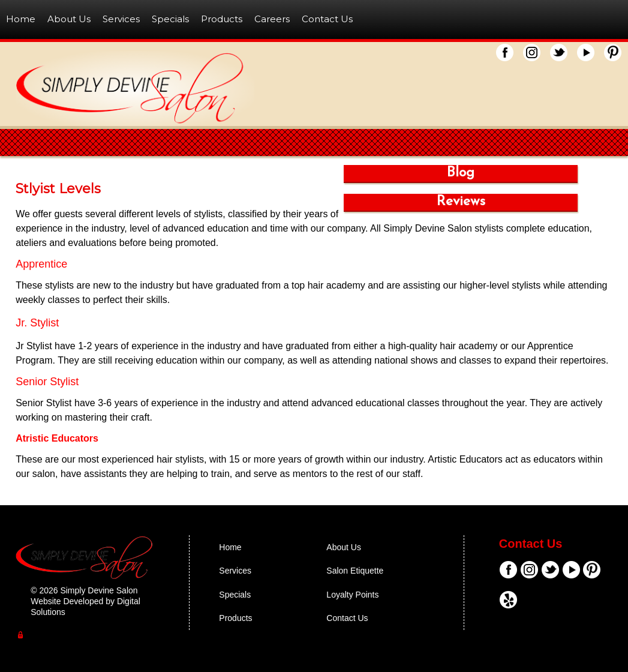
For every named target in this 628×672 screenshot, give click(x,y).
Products (222, 19)
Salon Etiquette (355, 571)
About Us (69, 19)
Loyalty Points (352, 595)
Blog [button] (461, 173)
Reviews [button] (461, 202)
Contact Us (327, 19)
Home (21, 19)
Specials (170, 19)
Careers (272, 19)
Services (121, 19)
